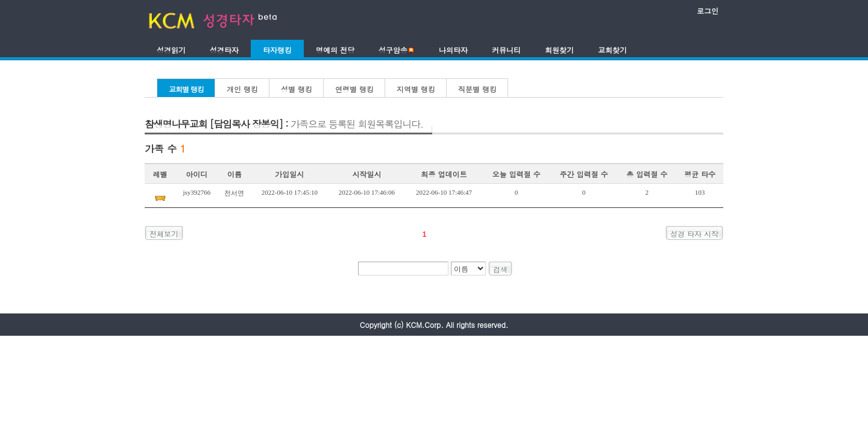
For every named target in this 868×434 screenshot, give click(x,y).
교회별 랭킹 (186, 89)
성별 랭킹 (297, 89)
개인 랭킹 (242, 89)
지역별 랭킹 (416, 89)
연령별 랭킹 (354, 89)
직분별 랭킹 (477, 89)
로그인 (708, 11)
